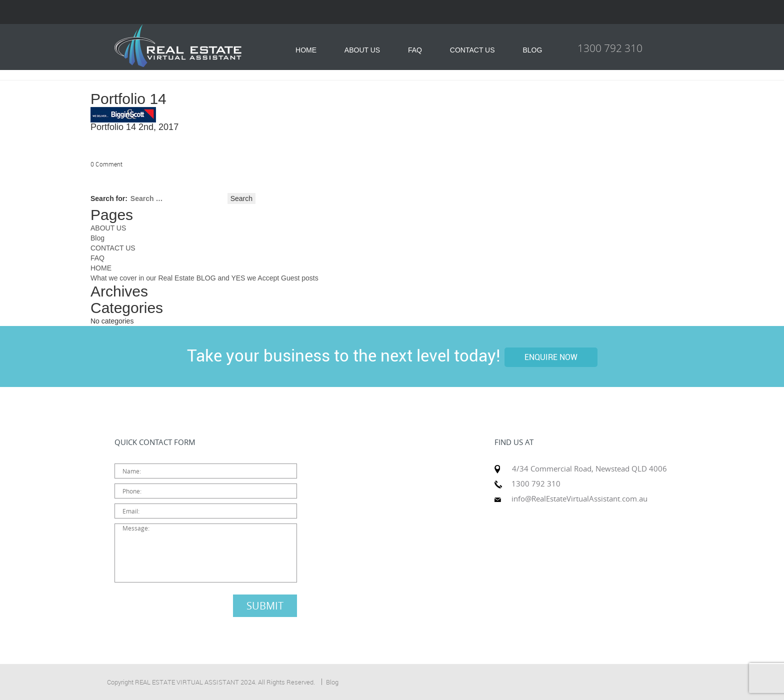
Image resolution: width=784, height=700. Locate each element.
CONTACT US (472, 50)
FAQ (415, 50)
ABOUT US (362, 50)
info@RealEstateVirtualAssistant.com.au (579, 498)
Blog (97, 238)
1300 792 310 (610, 48)
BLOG (532, 50)
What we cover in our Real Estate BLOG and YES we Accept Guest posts (204, 278)
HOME (306, 50)
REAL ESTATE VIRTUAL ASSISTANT (187, 682)
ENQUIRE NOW (551, 357)
